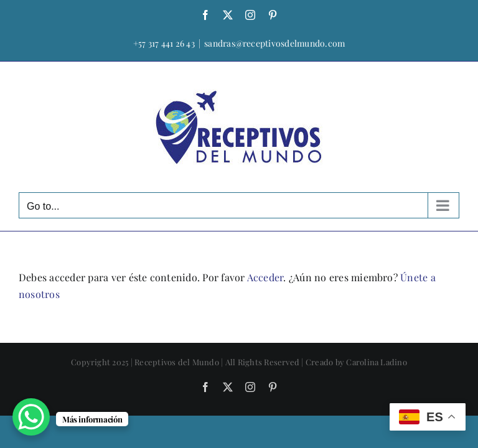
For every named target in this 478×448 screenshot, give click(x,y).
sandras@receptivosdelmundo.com (274, 43)
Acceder (265, 277)
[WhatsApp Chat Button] (31, 417)
